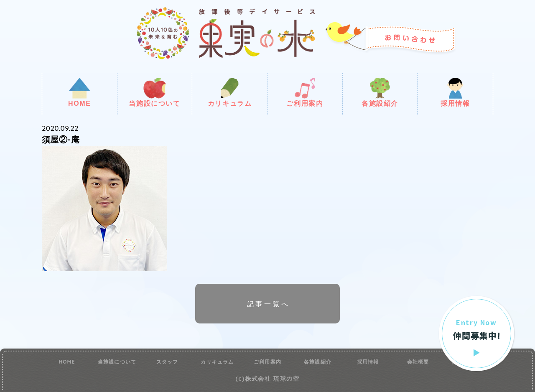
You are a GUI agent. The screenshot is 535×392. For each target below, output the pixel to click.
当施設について (154, 92)
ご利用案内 (305, 92)
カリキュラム (230, 92)
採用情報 (455, 92)
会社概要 (418, 362)
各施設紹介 (380, 92)
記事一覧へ (268, 304)
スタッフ (167, 362)
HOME (79, 92)
